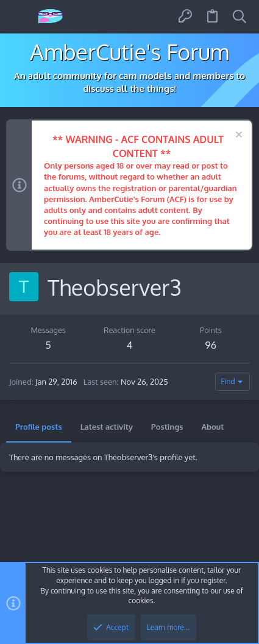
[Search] (239, 17)
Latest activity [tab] (107, 427)
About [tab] (212, 427)
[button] (20, 17)
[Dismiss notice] (237, 136)
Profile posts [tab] (39, 427)
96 (211, 345)
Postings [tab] (167, 427)
